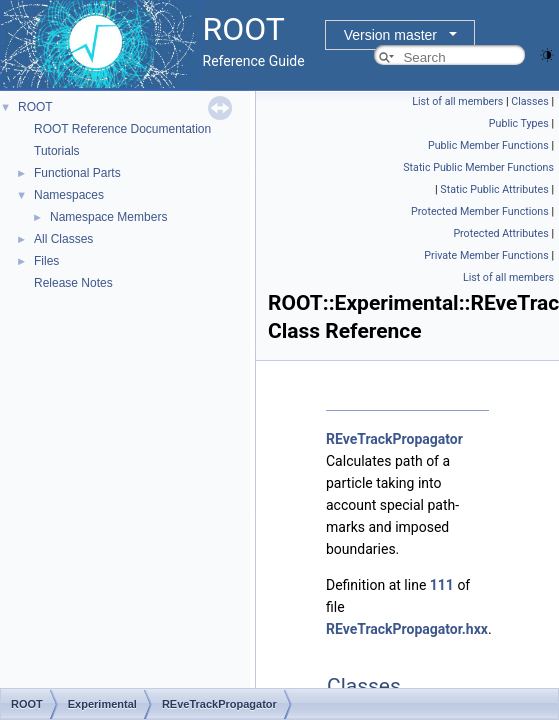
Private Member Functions (486, 255)
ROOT (35, 107)
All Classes (63, 239)
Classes (529, 101)
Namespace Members (108, 217)
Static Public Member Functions (478, 167)
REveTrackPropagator (394, 439)
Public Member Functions (488, 145)
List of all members (457, 101)
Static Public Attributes (494, 189)
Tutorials (57, 151)
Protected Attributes (500, 233)
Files (46, 261)
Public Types (519, 123)
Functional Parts (77, 173)
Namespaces (69, 195)
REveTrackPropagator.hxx (407, 629)
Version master (390, 35)
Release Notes (73, 283)
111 (442, 585)
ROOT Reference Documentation (122, 129)
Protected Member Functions (480, 211)
